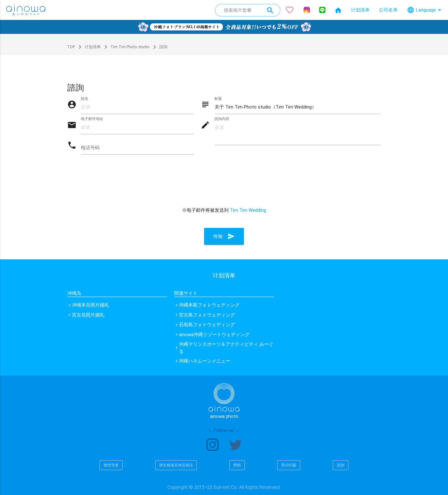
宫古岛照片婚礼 (88, 315)
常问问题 (289, 465)
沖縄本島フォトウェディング (209, 305)
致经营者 (111, 465)
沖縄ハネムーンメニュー (205, 361)
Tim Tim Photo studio (126, 47)
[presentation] (224, 186)
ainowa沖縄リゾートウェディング (214, 334)
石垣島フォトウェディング (207, 324)
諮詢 (341, 465)
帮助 (237, 465)
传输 (224, 237)
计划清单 (360, 10)
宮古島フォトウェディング (207, 315)
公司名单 (388, 10)
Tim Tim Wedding (248, 211)
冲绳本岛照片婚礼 (91, 305)
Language (425, 10)
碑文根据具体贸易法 (176, 465)
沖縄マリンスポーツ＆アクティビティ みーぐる (226, 348)
